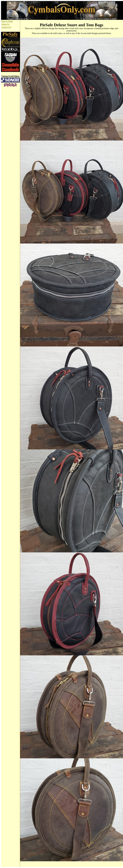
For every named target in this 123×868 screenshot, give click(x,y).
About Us (5, 24)
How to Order (7, 21)
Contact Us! (6, 27)
